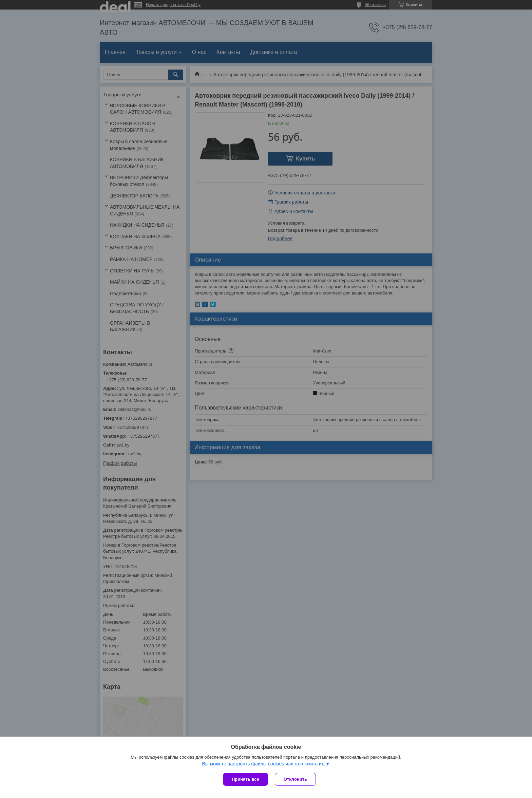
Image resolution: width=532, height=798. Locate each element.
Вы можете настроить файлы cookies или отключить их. (263, 764)
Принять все (245, 779)
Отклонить (295, 779)
